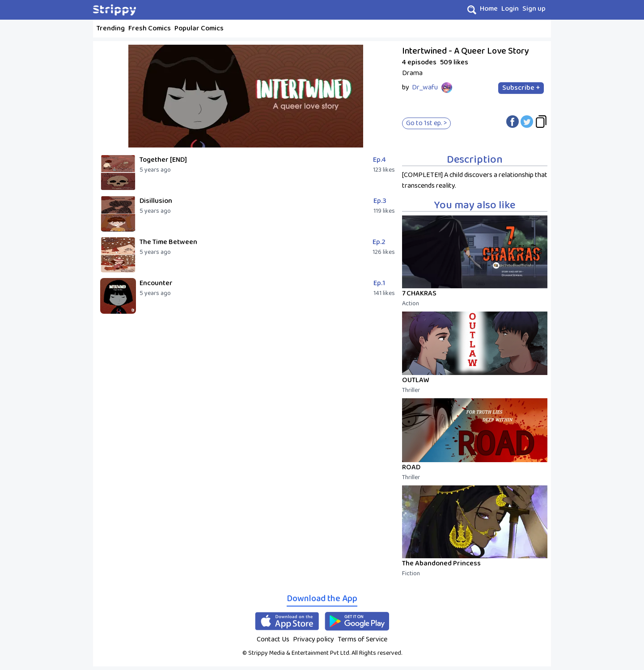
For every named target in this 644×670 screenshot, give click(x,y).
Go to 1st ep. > (426, 123)
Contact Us (273, 639)
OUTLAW (416, 380)
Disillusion (156, 201)
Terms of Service (362, 639)
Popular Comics (199, 28)
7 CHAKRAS (419, 293)
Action (411, 303)
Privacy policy (314, 639)
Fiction (411, 573)
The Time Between (168, 242)
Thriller (411, 390)
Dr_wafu (425, 87)
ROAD (411, 467)
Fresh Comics (150, 28)
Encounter (156, 283)
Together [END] (163, 160)
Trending (111, 28)
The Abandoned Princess (441, 563)
